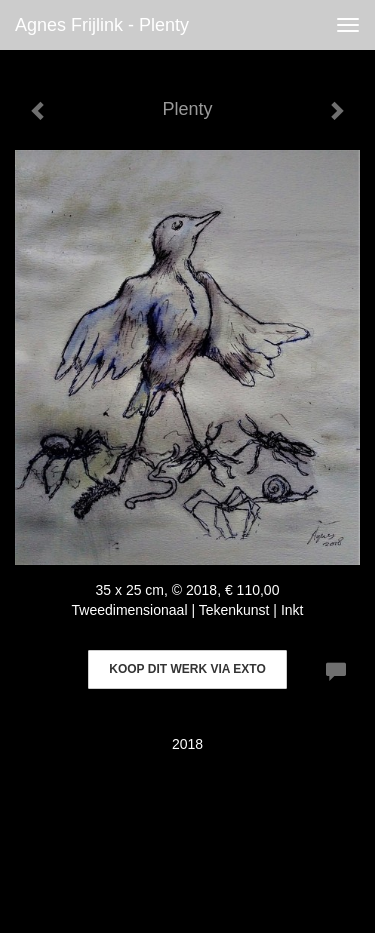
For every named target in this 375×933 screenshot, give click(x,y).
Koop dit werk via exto (187, 669)
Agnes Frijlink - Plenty (102, 25)
